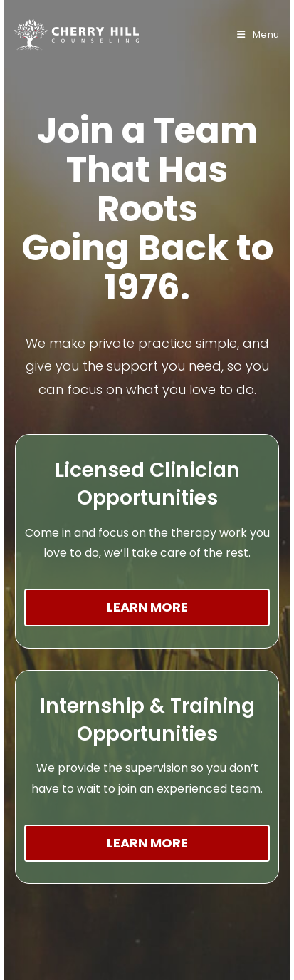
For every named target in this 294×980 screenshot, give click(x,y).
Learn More (147, 607)
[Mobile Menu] (258, 35)
